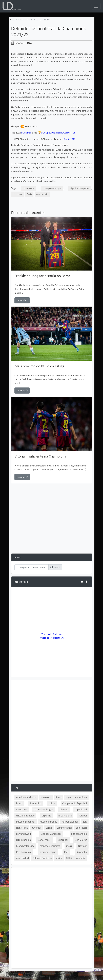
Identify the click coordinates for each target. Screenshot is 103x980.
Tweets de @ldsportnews (52, 638)
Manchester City (25, 846)
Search (55, 567)
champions (28, 188)
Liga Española (23, 840)
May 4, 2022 (69, 139)
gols (85, 822)
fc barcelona (65, 816)
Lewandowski (23, 834)
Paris (29, 194)
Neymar (82, 846)
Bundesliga (35, 803)
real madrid (42, 194)
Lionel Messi (44, 840)
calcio (52, 803)
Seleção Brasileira (42, 858)
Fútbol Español (70, 822)
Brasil (19, 803)
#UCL (44, 133)
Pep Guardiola (24, 852)
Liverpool (18, 194)
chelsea (64, 809)
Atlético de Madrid (26, 797)
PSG (66, 852)
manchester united (50, 846)
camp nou (22, 809)
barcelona (46, 797)
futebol (83, 816)
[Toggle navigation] (96, 6)
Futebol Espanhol (26, 822)
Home (13, 20)
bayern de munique (76, 797)
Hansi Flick (22, 828)
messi (69, 846)
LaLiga (49, 828)
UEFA (69, 858)
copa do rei (81, 809)
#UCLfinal (26, 133)
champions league (52, 188)
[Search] (31, 567)
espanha (46, 816)
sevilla (59, 858)
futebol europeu (48, 822)
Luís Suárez (81, 840)
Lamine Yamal (64, 828)
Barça (58, 797)
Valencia (80, 858)
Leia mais (22, 300)
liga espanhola (79, 834)
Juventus (37, 828)
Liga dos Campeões (80, 188)
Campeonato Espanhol (75, 803)
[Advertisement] (52, 530)
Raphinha (82, 852)
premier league (48, 852)
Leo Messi (81, 828)
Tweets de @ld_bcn (51, 634)
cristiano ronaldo (25, 816)
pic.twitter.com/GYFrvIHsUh (61, 133)
